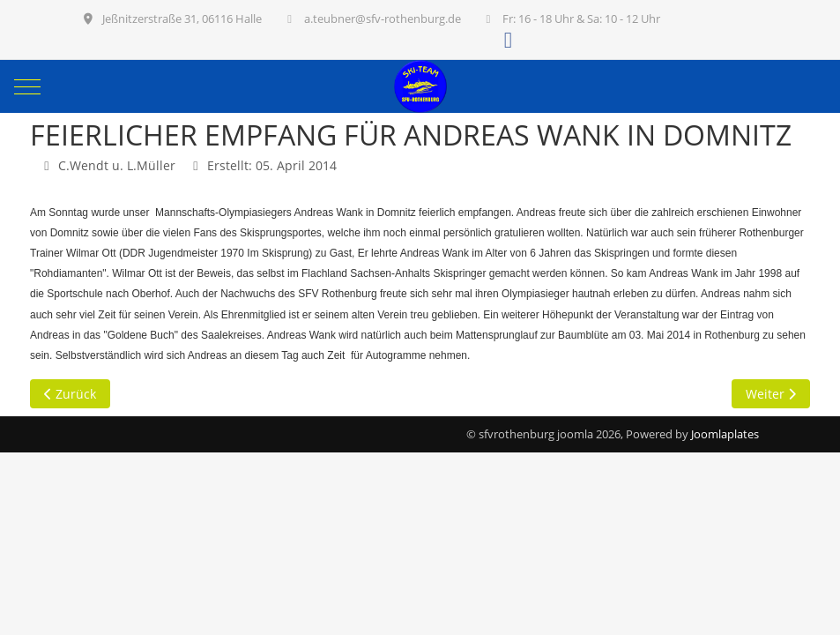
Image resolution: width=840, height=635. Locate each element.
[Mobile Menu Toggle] (27, 86)
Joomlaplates (725, 434)
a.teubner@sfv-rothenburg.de (383, 19)
